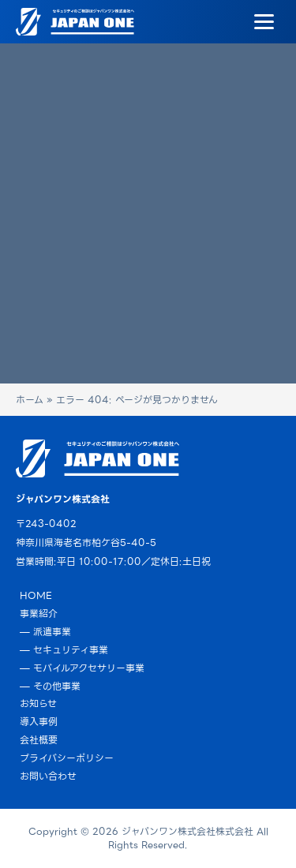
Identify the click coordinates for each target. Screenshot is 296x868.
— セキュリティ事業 (64, 650)
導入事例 (39, 722)
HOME (36, 595)
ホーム (30, 400)
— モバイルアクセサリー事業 (82, 668)
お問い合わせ (48, 776)
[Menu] (264, 22)
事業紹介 (39, 614)
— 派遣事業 (45, 632)
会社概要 (39, 740)
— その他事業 (50, 686)
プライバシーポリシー (67, 758)
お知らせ (38, 703)
